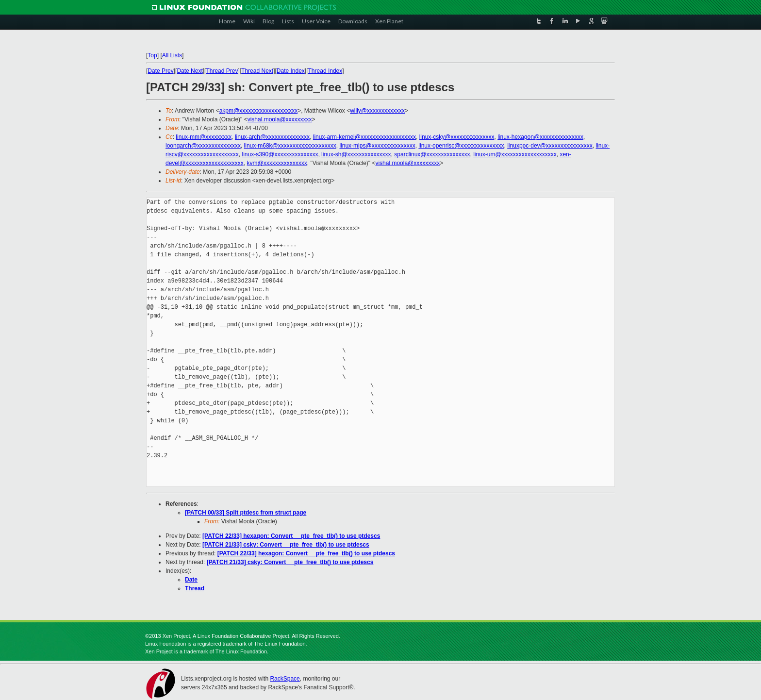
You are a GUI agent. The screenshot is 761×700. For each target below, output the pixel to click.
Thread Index (325, 71)
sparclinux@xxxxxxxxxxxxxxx (432, 154)
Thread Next (257, 71)
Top (152, 55)
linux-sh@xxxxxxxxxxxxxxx (356, 154)
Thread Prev (222, 71)
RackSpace (285, 679)
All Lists (172, 55)
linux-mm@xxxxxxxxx (204, 137)
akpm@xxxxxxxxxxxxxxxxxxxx (259, 111)
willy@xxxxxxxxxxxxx (377, 111)
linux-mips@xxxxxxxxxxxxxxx (377, 146)
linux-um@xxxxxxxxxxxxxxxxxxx (515, 154)
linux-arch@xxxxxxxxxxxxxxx (272, 137)
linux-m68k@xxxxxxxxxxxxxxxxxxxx (290, 146)
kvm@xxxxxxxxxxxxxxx (277, 163)
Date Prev (160, 71)
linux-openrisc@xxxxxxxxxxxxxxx (461, 146)
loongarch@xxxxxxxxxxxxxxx (203, 146)
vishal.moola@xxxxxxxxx (280, 119)
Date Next (190, 71)
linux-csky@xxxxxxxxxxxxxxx (457, 137)
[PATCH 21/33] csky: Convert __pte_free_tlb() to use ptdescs (286, 545)
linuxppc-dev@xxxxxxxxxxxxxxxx (550, 146)
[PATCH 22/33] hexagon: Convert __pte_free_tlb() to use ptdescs (291, 536)
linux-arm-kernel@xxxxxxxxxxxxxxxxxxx (364, 137)
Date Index (291, 71)
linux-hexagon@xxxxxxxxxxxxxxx (540, 137)
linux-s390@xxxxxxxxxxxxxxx (280, 154)
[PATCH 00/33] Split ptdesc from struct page (246, 513)
